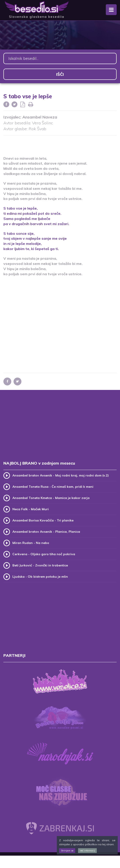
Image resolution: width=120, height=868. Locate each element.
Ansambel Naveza (40, 117)
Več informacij (87, 851)
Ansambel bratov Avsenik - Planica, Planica (46, 532)
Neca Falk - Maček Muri (31, 509)
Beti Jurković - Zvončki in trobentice (40, 565)
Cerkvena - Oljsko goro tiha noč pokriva (44, 554)
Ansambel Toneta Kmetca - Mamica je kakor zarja (51, 498)
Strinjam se (67, 851)
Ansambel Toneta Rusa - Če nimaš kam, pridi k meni (53, 487)
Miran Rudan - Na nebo (31, 543)
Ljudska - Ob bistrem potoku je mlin (40, 577)
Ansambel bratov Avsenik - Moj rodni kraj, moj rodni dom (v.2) (61, 475)
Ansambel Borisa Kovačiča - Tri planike (43, 520)
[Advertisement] (60, 143)
